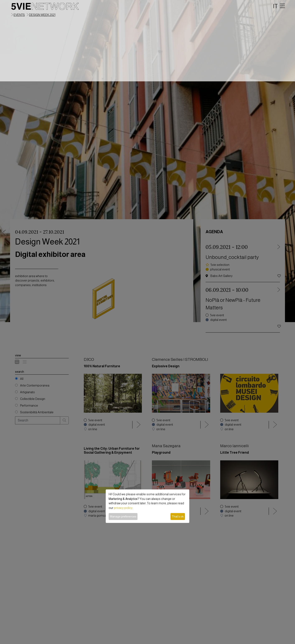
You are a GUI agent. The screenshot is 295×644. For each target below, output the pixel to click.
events (19, 15)
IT (275, 6)
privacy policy (123, 508)
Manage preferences (123, 516)
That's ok (178, 516)
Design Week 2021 (42, 15)
